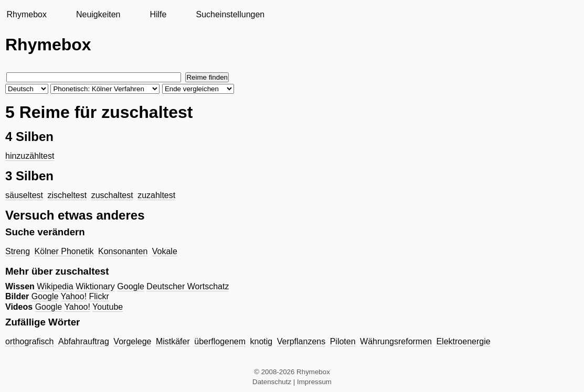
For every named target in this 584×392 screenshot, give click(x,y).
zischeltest (67, 195)
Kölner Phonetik (64, 251)
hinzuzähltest (30, 156)
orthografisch (30, 341)
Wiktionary (95, 286)
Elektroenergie (463, 341)
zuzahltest (156, 195)
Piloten (343, 341)
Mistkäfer (173, 341)
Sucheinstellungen (230, 14)
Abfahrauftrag (84, 341)
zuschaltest (112, 195)
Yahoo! (74, 296)
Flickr (99, 296)
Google (131, 286)
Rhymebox (26, 14)
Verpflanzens (301, 341)
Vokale (165, 251)
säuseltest (24, 195)
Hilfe (158, 14)
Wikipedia (55, 286)
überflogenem (220, 341)
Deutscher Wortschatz (188, 286)
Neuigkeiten (98, 14)
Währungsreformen (396, 341)
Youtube (108, 307)
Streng (18, 251)
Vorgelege (132, 341)
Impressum (314, 382)
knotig (262, 341)
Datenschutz (272, 382)
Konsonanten (123, 251)
